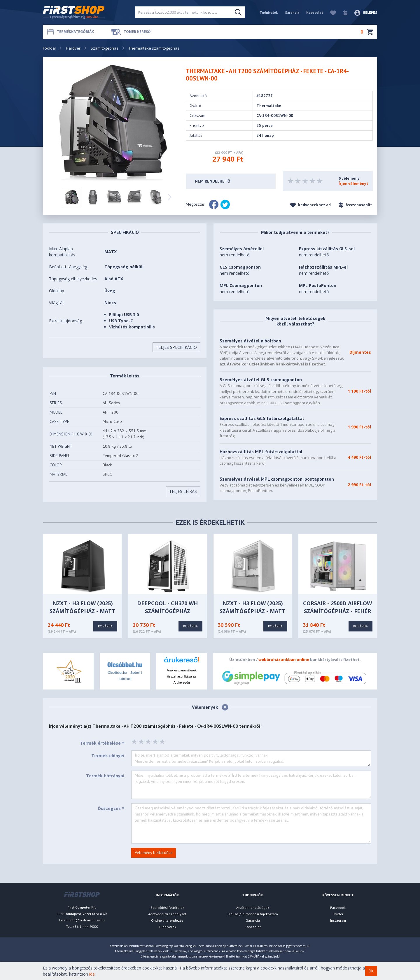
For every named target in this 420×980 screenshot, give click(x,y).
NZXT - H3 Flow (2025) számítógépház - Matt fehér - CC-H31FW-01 (252, 611)
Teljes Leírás (183, 491)
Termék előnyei (108, 756)
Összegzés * (111, 808)
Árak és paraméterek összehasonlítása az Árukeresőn (182, 676)
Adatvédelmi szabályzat (167, 914)
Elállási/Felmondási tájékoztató (253, 914)
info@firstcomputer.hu (87, 920)
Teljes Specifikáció (176, 347)
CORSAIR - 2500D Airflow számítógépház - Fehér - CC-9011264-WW (337, 611)
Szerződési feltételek (167, 908)
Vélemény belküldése (154, 853)
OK (371, 971)
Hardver (73, 48)
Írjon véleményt (353, 184)
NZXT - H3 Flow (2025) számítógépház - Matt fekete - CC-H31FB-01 (82, 611)
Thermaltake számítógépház (154, 48)
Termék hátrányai (105, 776)
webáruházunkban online (284, 659)
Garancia (292, 12)
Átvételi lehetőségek (253, 908)
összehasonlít (355, 205)
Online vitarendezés (167, 920)
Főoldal (49, 48)
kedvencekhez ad (310, 205)
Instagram (338, 920)
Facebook (338, 908)
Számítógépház (105, 48)
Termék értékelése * (102, 743)
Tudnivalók (269, 12)
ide (92, 974)
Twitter (338, 914)
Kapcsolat (315, 12)
